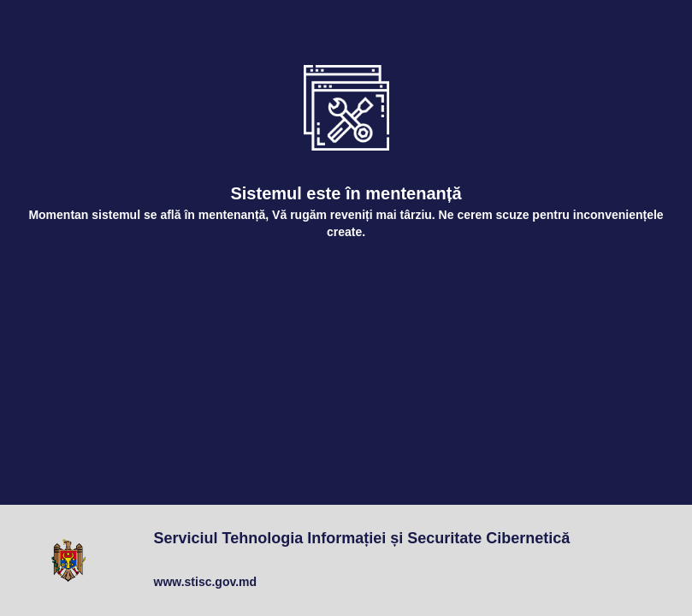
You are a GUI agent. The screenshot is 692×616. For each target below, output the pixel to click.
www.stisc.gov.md (206, 582)
